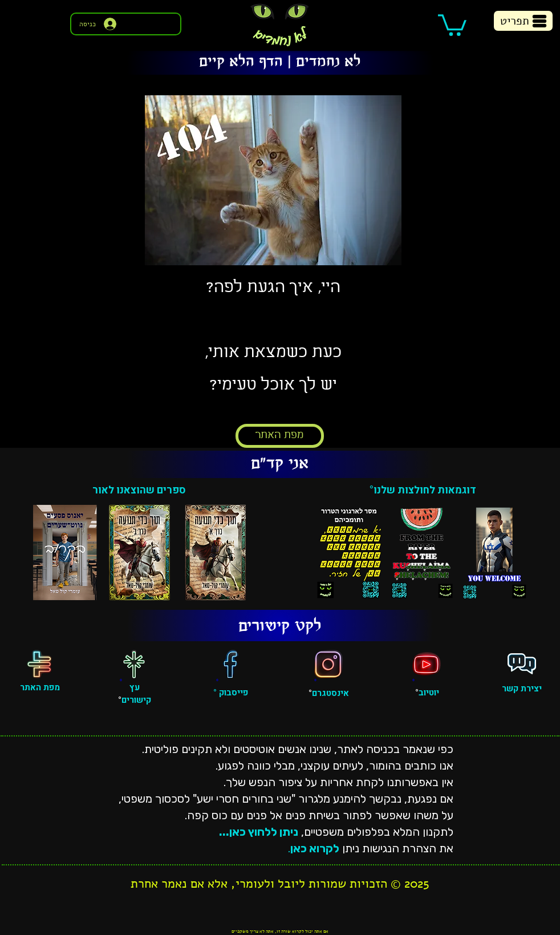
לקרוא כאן (315, 848)
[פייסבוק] (230, 664)
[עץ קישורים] (134, 664)
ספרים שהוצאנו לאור (139, 490)
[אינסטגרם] (328, 664)
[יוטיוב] (427, 664)
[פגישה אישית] (522, 664)
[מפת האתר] (280, 436)
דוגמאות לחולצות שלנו (425, 490)
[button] (452, 24)
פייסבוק (232, 693)
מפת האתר (40, 687)
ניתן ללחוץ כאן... (259, 832)
